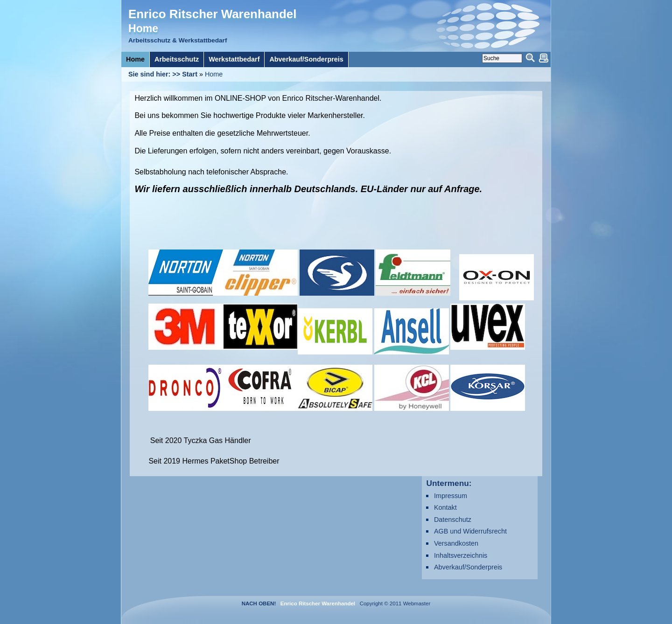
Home (214, 74)
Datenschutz (453, 520)
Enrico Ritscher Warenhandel (212, 14)
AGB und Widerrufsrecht (470, 531)
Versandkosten (456, 543)
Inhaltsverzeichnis (461, 555)
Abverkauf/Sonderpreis (468, 567)
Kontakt (445, 507)
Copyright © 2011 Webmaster (393, 603)
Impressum (451, 496)
